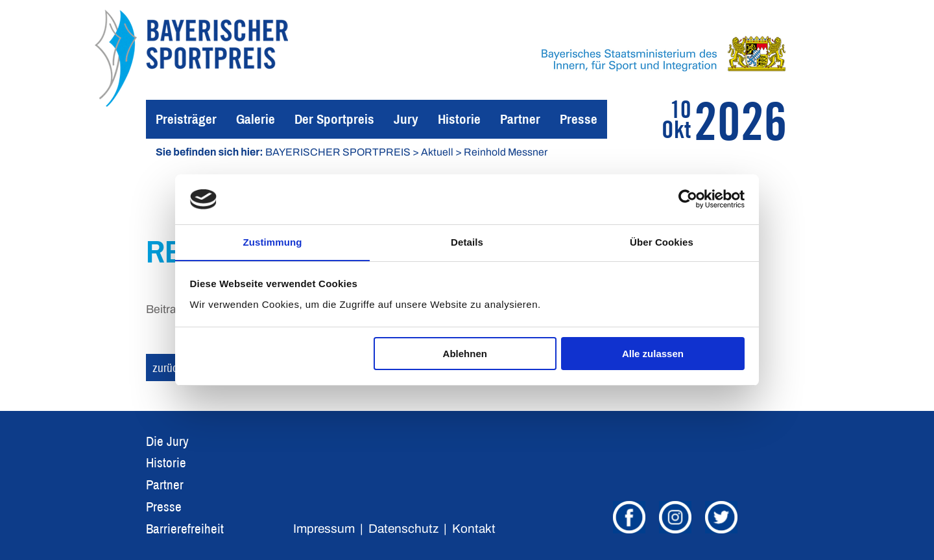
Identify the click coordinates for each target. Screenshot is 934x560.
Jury (406, 119)
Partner (520, 119)
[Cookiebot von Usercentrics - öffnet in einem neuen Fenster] (688, 199)
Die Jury (167, 441)
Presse (579, 119)
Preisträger (186, 119)
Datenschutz (403, 529)
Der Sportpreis (334, 119)
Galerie (256, 119)
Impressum (324, 529)
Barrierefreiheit (185, 529)
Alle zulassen (653, 354)
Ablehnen (465, 354)
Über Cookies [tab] (662, 241)
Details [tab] (467, 241)
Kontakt (474, 529)
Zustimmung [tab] (273, 241)
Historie (459, 119)
